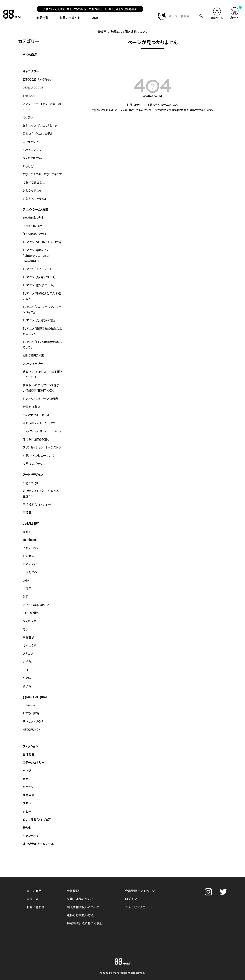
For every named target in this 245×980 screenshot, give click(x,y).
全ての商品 (30, 54)
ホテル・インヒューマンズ (38, 450)
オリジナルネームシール (38, 833)
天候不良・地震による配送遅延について (123, 32)
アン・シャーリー (33, 359)
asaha (26, 525)
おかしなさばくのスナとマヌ (40, 124)
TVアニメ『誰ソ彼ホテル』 (39, 282)
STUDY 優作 (31, 605)
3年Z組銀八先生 (33, 215)
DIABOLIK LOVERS (35, 223)
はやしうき (29, 637)
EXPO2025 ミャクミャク (38, 79)
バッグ (27, 761)
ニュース (32, 871)
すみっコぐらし (32, 148)
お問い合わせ (35, 879)
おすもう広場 (31, 704)
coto (26, 573)
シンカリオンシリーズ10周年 (41, 393)
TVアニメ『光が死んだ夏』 (39, 316)
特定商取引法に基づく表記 (85, 895)
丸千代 (27, 653)
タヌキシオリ (31, 613)
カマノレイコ (31, 557)
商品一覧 (43, 18)
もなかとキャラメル (35, 196)
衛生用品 (29, 785)
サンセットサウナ (33, 712)
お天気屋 (28, 549)
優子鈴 (27, 677)
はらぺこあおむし (34, 180)
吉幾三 (27, 506)
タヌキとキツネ (32, 156)
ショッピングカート (138, 879)
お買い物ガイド (71, 18)
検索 (201, 16)
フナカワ (28, 645)
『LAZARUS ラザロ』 (35, 231)
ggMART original (35, 688)
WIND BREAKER (33, 351)
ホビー (27, 801)
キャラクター (31, 71)
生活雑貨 (29, 745)
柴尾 (26, 589)
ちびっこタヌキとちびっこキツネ (43, 172)
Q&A (96, 18)
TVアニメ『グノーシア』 (37, 266)
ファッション (30, 737)
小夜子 (27, 581)
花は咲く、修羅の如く (36, 434)
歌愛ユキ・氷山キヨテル (38, 132)
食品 (26, 769)
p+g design (30, 476)
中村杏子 (29, 629)
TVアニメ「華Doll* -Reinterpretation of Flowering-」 (36, 253)
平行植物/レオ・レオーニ (38, 498)
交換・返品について (80, 871)
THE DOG (29, 95)
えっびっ (28, 116)
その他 (27, 817)
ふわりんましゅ (32, 188)
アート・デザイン (33, 468)
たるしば (28, 164)
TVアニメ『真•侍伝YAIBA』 (39, 274)
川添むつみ (30, 565)
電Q (25, 621)
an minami (30, 533)
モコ (25, 661)
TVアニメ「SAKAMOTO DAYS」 (42, 239)
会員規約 (73, 863)
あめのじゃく (31, 541)
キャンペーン (31, 825)
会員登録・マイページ (140, 863)
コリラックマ (30, 140)
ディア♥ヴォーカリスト (37, 409)
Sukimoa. (29, 696)
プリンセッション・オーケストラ (42, 442)
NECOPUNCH (32, 720)
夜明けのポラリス (34, 458)
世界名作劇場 (32, 401)
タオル (27, 793)
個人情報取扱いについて (83, 879)
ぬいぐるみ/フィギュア (37, 809)
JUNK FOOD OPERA (36, 597)
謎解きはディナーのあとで (39, 418)
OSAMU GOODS (33, 87)
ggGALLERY (31, 517)
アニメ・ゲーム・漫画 (35, 207)
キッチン (28, 777)
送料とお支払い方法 (80, 887)
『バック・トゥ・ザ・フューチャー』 (42, 426)
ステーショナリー (33, 753)
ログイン (131, 871)
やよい (27, 669)
